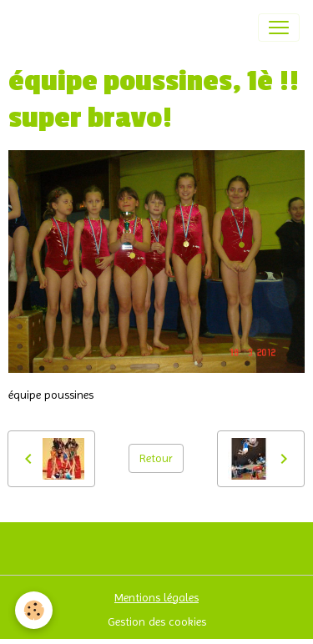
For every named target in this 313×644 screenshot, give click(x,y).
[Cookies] (34, 610)
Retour (156, 458)
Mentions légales (156, 597)
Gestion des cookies (157, 621)
